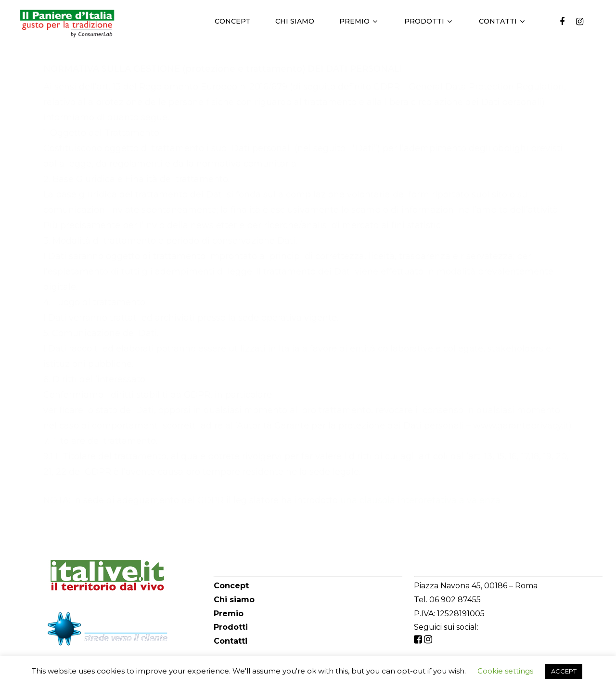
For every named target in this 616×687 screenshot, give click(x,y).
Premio (358, 22)
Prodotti (428, 22)
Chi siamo (295, 21)
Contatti (502, 22)
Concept (232, 21)
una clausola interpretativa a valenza (420, 500)
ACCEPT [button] (564, 671)
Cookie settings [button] (505, 671)
